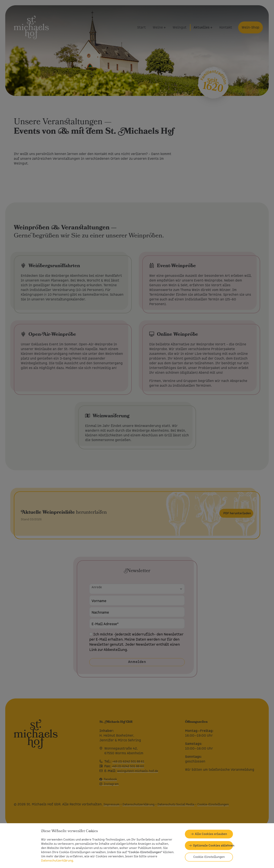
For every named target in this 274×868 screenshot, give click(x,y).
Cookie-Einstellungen (209, 857)
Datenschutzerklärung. (57, 861)
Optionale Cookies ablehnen (213, 846)
